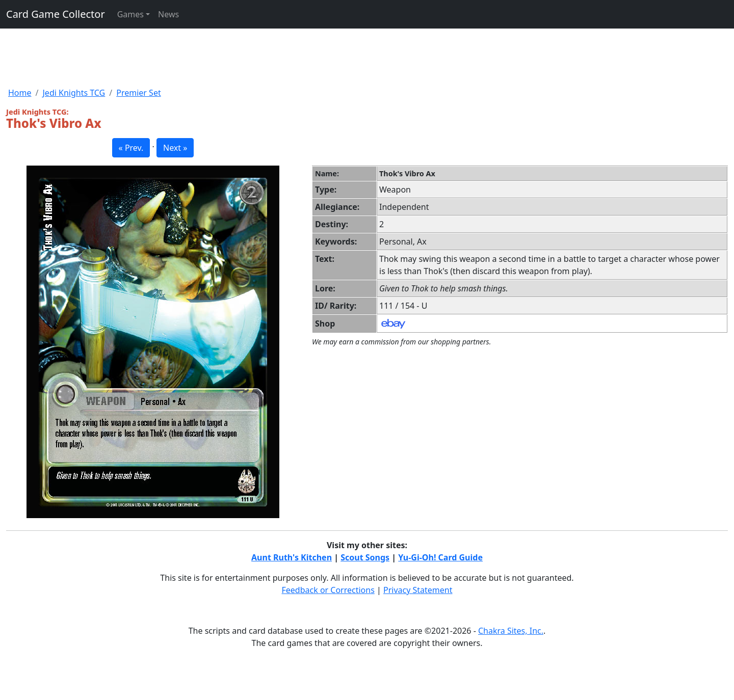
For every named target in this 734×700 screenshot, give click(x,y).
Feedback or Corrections (328, 590)
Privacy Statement (418, 590)
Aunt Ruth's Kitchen (292, 557)
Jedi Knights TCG (74, 93)
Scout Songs (365, 557)
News (168, 14)
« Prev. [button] (131, 148)
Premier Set (138, 93)
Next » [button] (175, 148)
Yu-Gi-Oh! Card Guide (440, 557)
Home (20, 93)
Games (130, 14)
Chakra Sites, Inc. (511, 631)
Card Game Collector (56, 14)
